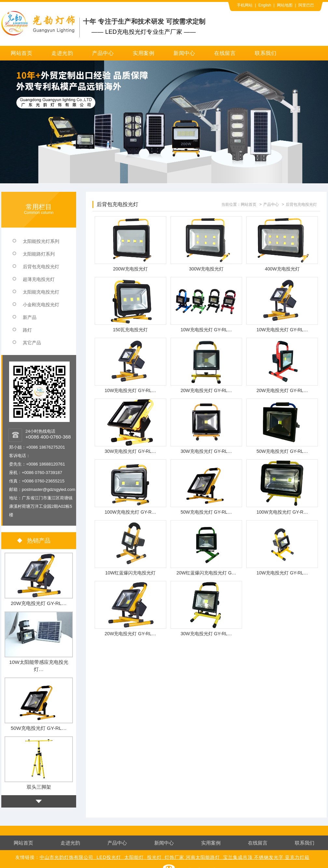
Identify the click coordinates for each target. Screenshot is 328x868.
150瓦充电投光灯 (130, 330)
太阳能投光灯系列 (41, 241)
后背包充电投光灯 (301, 204)
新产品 (30, 317)
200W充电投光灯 (130, 269)
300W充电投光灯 (206, 269)
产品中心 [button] (103, 53)
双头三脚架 (39, 787)
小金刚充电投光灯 (41, 305)
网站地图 (285, 5)
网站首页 (22, 53)
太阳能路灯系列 (39, 254)
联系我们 (266, 53)
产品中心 (271, 204)
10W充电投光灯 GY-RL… (206, 330)
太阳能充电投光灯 (41, 292)
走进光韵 (70, 843)
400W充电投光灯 (282, 269)
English (265, 5)
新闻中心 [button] (184, 53)
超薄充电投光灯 (39, 279)
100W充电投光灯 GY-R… (130, 512)
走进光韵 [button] (62, 53)
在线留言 (225, 53)
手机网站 (245, 5)
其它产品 (32, 343)
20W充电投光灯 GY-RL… (206, 390)
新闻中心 (164, 843)
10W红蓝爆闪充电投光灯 (130, 573)
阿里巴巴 (306, 5)
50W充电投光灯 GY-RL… (282, 451)
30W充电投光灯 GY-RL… (130, 451)
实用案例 (144, 53)
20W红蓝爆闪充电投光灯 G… (206, 573)
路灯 (27, 330)
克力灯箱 (300, 857)
